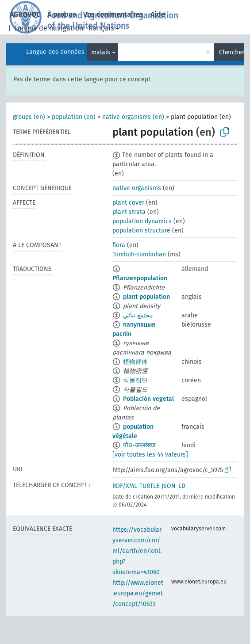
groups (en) (29, 117)
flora (119, 245)
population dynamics (142, 221)
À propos (62, 14)
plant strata (129, 212)
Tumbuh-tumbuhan (139, 254)
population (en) (74, 117)
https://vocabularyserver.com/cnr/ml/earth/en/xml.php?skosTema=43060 (137, 551)
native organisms (137, 188)
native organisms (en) (133, 117)
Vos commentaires (113, 14)
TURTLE (149, 486)
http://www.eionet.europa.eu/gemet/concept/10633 (138, 593)
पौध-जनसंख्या (139, 445)
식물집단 (135, 380)
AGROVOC (25, 14)
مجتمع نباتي (138, 315)
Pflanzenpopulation (140, 278)
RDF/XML (125, 486)
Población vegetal (148, 399)
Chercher (231, 52)
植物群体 (135, 362)
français (101, 28)
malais (101, 52)
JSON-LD (173, 486)
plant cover (128, 203)
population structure (141, 231)
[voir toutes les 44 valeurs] (150, 455)
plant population (146, 297)
